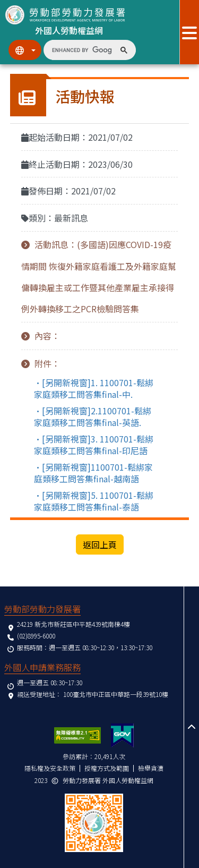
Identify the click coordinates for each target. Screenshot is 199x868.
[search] (82, 50)
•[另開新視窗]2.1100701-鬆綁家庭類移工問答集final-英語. (93, 416)
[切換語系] (25, 50)
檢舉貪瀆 (151, 768)
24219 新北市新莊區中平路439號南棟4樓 (73, 624)
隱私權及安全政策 (50, 768)
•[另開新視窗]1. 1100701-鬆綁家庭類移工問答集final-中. (94, 388)
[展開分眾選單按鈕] (189, 32)
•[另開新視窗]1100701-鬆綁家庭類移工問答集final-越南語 (93, 473)
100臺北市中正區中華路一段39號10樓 (116, 694)
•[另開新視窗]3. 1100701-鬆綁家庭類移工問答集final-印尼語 (94, 445)
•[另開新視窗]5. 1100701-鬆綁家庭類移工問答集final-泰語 (94, 501)
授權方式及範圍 (107, 768)
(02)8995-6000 (36, 636)
